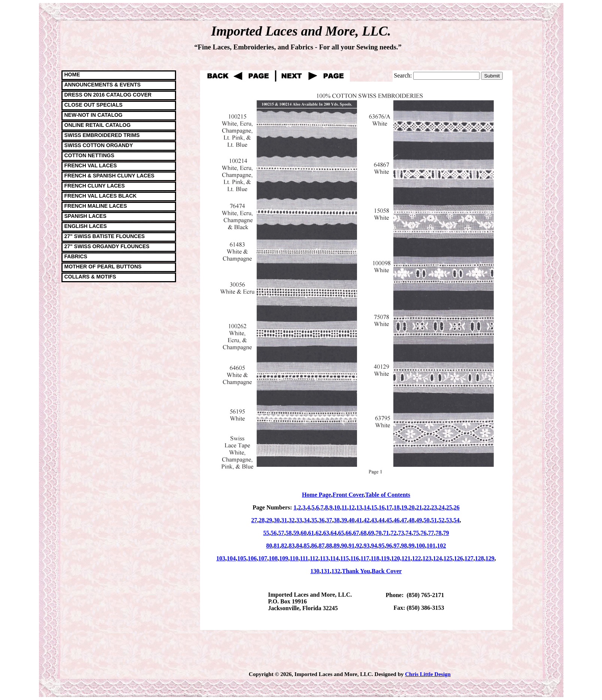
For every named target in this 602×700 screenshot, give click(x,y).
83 (292, 546)
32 (292, 520)
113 (324, 558)
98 (404, 546)
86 (314, 546)
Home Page (317, 495)
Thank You (356, 571)
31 (284, 520)
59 (296, 533)
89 (337, 546)
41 (359, 520)
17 (389, 507)
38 (337, 520)
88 (329, 546)
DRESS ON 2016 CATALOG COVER (108, 95)
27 (254, 520)
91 (352, 546)
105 (242, 558)
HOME (72, 74)
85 (307, 546)
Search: (403, 75)
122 (417, 558)
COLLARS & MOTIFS (90, 277)
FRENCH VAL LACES (91, 165)
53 (449, 520)
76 (424, 533)
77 (431, 533)
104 (231, 558)
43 (374, 520)
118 (375, 558)
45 (389, 520)
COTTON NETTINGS (90, 155)
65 (341, 533)
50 (427, 520)
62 (319, 533)
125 (448, 558)
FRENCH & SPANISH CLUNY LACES (110, 176)
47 (404, 520)
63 (326, 533)
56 (274, 533)
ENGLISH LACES (86, 226)
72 (394, 533)
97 (397, 546)
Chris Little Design (428, 674)
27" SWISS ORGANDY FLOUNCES (107, 246)
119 (385, 558)
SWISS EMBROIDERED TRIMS (102, 135)
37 (329, 520)
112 (314, 558)
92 (359, 546)
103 (221, 558)
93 (367, 546)
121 (406, 558)
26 (457, 507)
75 (416, 533)
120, (396, 558)
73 (401, 533)
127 (469, 558)
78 (439, 533)
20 (412, 507)
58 (289, 533)
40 (352, 520)
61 (311, 533)
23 (434, 507)
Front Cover (348, 495)
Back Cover (387, 571)
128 (480, 558)
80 (269, 546)
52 (442, 520)
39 (344, 520)
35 (314, 520)
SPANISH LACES (86, 216)
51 (434, 520)
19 (404, 507)
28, (263, 520)
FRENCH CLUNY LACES (95, 186)
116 (355, 558)
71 (386, 533)
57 (281, 533)
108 (273, 558)
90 (344, 546)
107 (263, 558)
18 (397, 507)
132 (336, 571)
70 (379, 533)
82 (284, 546)
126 (459, 558)
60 (304, 533)
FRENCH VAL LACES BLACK (101, 196)
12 (352, 507)
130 (315, 571)
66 (349, 533)
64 (334, 533)
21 (419, 507)
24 (442, 507)
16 (382, 507)
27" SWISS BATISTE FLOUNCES (105, 236)
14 (367, 507)
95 (382, 546)
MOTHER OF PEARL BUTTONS (103, 267)
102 (442, 546)
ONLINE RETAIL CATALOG (98, 125)
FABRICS (76, 256)
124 (438, 558)
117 (365, 558)
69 (371, 533)
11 (344, 507)
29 (269, 520)
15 (374, 507)
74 (409, 533)
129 (490, 558)
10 (337, 507)
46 (397, 520)
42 (367, 520)
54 (457, 520)
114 (334, 558)
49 (419, 520)
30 (277, 520)
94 (374, 546)
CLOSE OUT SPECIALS (94, 105)
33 (299, 520)
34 (307, 520)
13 (359, 507)
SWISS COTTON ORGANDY (99, 145)
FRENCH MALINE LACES (96, 206)
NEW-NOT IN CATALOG (94, 115)
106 (252, 558)
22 (427, 507)
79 (446, 533)
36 (322, 520)
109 (284, 558)
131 (326, 571)
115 (344, 558)
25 (449, 507)
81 (277, 546)
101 (431, 546)
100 (421, 546)
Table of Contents (388, 495)
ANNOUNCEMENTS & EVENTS (103, 85)
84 (299, 546)
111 (304, 558)
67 (356, 533)
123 (427, 558)
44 (382, 520)
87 (322, 546)
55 (266, 533)
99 (412, 546)
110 (294, 558)
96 (389, 546)
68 (364, 533)
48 (412, 520)
